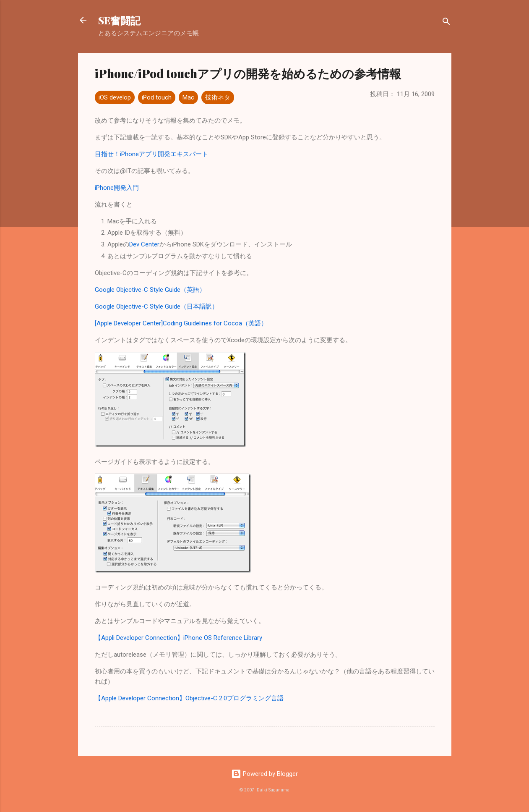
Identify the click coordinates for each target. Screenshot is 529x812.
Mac (188, 97)
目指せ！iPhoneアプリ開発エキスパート (151, 154)
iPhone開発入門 (117, 188)
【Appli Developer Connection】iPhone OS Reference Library (179, 638)
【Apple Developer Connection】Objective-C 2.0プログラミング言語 (189, 698)
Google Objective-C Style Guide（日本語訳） (156, 306)
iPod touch (157, 97)
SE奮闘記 (119, 20)
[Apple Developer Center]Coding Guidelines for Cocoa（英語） (181, 323)
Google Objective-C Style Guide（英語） (150, 290)
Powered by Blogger (264, 774)
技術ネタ (218, 97)
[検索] (446, 23)
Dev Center (144, 244)
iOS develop (115, 97)
